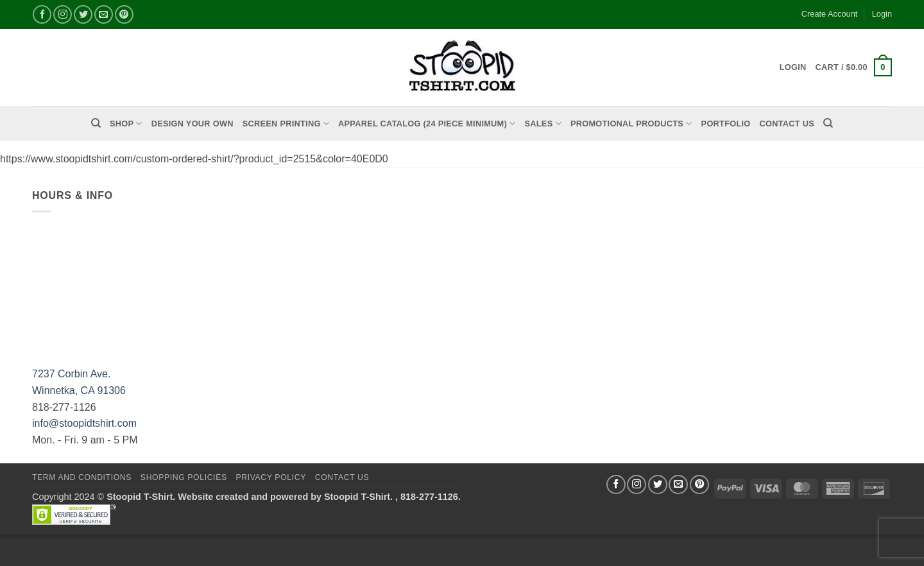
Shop (126, 124)
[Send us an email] (104, 14)
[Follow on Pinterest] (124, 14)
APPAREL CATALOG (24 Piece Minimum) (427, 124)
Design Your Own (193, 124)
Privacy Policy (270, 477)
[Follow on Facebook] (42, 14)
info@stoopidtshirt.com (84, 423)
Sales (543, 124)
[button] (854, 67)
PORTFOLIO (726, 124)
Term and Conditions (82, 477)
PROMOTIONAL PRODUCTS (631, 124)
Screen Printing (286, 124)
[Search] (96, 123)
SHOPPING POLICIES (184, 477)
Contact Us (787, 124)
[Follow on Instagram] (63, 14)
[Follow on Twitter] (83, 14)
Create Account (830, 14)
